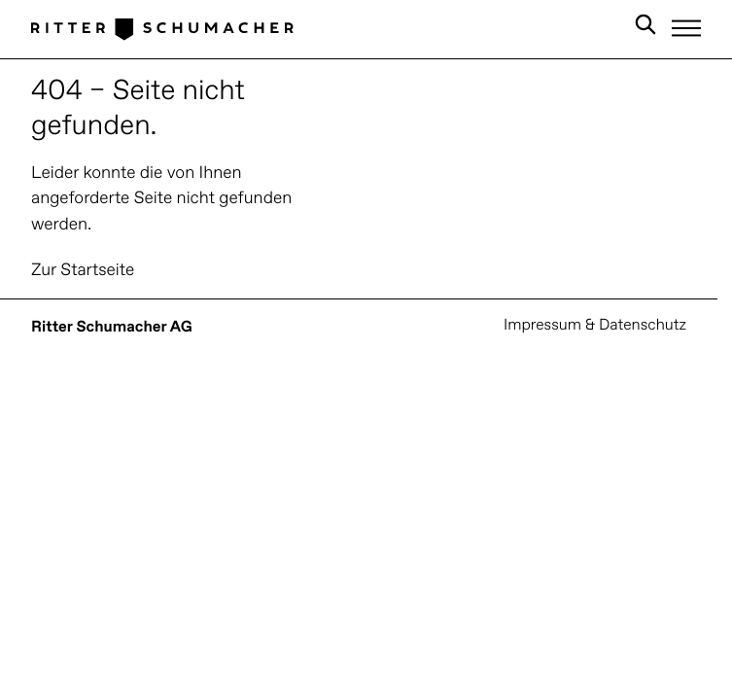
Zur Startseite (83, 270)
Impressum (542, 326)
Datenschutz (643, 326)
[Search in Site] (645, 28)
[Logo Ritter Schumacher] (162, 29)
